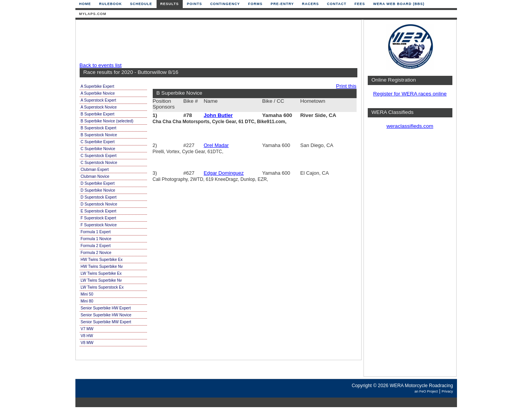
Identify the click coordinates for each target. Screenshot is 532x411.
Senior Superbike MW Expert (106, 322)
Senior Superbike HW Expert (106, 308)
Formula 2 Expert (96, 246)
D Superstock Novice (99, 204)
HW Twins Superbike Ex (102, 260)
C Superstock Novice (99, 163)
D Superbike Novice (98, 190)
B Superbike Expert (98, 114)
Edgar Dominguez (224, 173)
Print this (346, 86)
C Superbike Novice (98, 149)
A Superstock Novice (99, 107)
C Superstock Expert (99, 156)
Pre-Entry (282, 4)
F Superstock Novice (99, 225)
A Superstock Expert (98, 100)
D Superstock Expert (99, 197)
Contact (337, 4)
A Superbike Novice (98, 93)
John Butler (218, 115)
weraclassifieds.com (410, 126)
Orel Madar (216, 145)
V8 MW (87, 343)
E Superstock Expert (99, 211)
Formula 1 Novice (96, 239)
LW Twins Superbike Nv (101, 280)
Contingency (225, 4)
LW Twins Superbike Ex (101, 273)
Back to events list (101, 65)
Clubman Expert (95, 170)
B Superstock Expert (99, 128)
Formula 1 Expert (96, 232)
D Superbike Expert (98, 183)
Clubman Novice (95, 176)
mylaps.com (93, 14)
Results (170, 4)
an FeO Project (426, 391)
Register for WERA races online (410, 94)
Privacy (447, 391)
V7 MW (87, 329)
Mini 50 (87, 294)
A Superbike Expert (98, 86)
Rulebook (111, 4)
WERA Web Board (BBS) (399, 4)
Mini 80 (87, 301)
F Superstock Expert (98, 218)
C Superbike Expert (98, 142)
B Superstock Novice (99, 135)
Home (85, 4)
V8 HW (87, 336)
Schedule (141, 4)
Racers (310, 4)
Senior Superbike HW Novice (106, 315)
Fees (360, 4)
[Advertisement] (217, 41)
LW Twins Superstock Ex (102, 287)
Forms (255, 4)
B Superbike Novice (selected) (107, 121)
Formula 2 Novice (96, 253)
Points (195, 4)
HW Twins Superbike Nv (102, 266)
